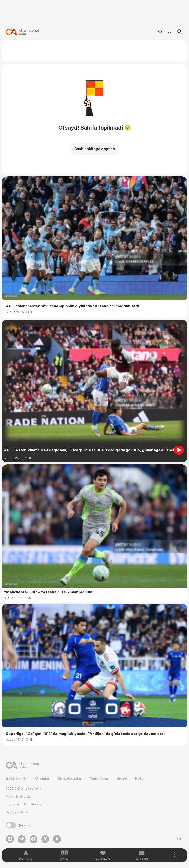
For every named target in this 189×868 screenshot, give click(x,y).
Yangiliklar (99, 778)
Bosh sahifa (17, 778)
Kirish (179, 32)
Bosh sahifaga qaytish (95, 149)
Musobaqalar (70, 778)
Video (122, 778)
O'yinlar (42, 778)
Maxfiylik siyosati (18, 796)
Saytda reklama (17, 812)
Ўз (169, 32)
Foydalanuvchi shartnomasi (25, 804)
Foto (139, 778)
